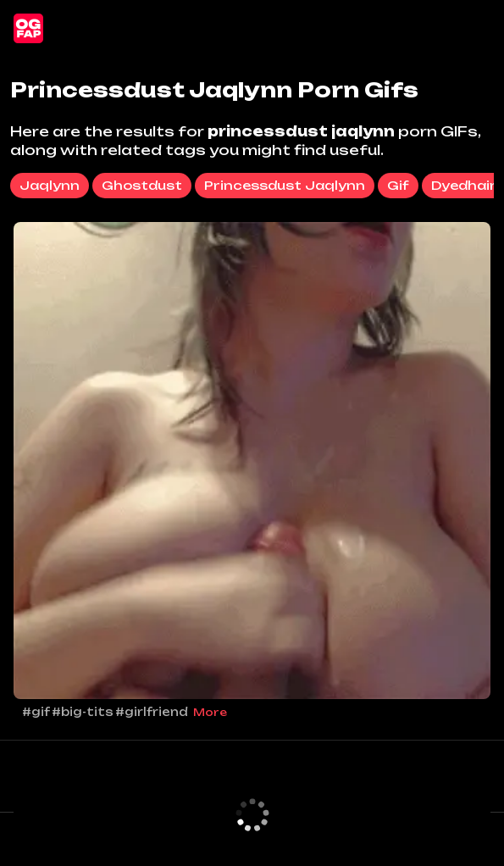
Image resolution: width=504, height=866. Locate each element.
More (210, 712)
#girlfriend (152, 712)
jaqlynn (50, 185)
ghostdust (142, 185)
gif (398, 185)
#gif (36, 712)
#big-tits (83, 712)
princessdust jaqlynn (285, 185)
